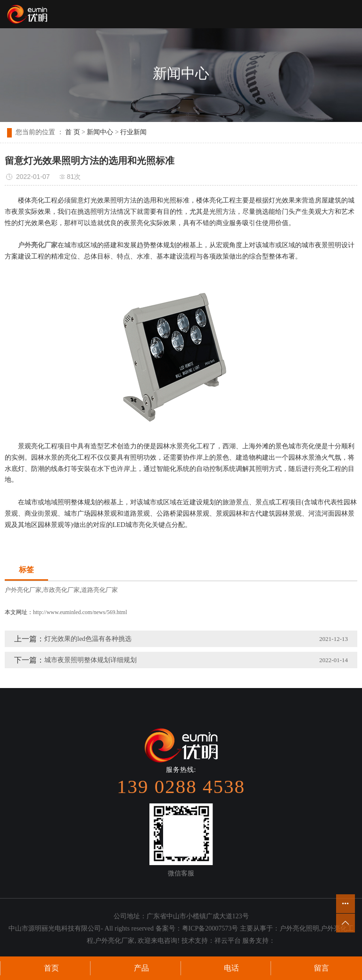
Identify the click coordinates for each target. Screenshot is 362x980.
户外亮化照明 (299, 928)
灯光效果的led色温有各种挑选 (88, 639)
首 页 (73, 132)
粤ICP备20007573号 (210, 928)
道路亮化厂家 (99, 590)
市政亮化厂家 (61, 590)
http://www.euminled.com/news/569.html (80, 612)
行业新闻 (133, 132)
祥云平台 (228, 941)
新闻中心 (100, 132)
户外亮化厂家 (23, 590)
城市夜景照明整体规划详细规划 (90, 660)
